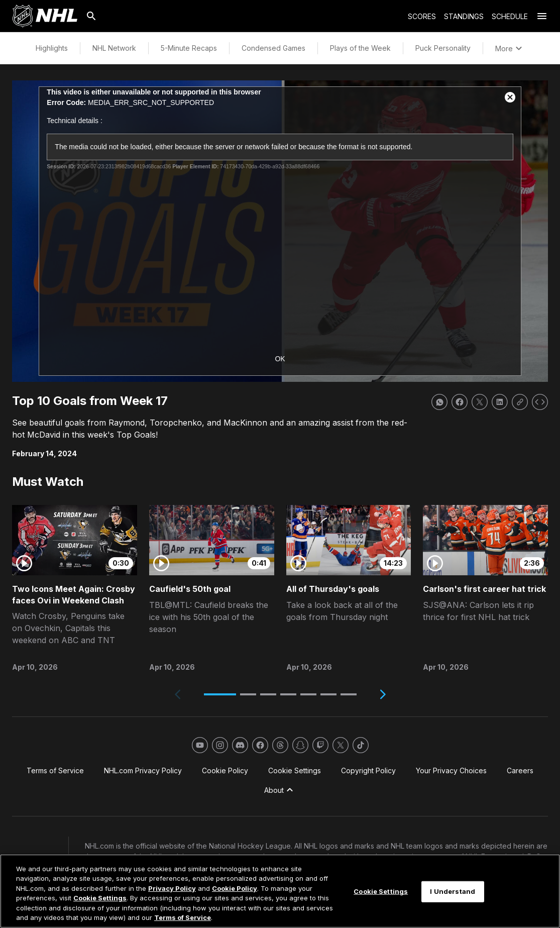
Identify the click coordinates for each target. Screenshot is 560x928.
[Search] (91, 16)
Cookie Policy (235, 888)
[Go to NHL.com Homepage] (45, 16)
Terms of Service (183, 917)
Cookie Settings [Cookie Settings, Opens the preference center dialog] (381, 891)
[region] (280, 891)
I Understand (453, 891)
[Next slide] (383, 694)
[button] (220, 694)
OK (280, 359)
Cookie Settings (100, 898)
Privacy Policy (172, 888)
